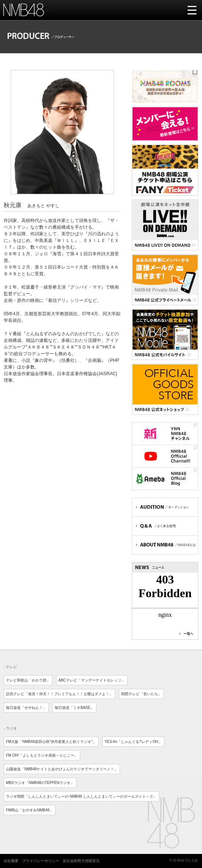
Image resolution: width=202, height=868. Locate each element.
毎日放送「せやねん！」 (26, 708)
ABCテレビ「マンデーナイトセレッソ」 (92, 680)
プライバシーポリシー (41, 861)
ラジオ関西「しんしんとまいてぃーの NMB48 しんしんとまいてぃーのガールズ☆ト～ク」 (81, 796)
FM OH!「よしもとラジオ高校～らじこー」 (42, 755)
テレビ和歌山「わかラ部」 (28, 680)
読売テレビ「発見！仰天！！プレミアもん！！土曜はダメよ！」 (59, 694)
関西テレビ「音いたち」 (141, 694)
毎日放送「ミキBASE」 (74, 708)
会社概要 (11, 861)
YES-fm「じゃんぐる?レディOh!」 (133, 742)
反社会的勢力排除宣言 (81, 861)
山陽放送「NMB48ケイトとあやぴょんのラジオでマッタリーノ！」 (62, 769)
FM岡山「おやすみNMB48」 (30, 810)
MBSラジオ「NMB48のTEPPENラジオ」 (40, 783)
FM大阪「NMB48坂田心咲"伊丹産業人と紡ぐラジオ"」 (51, 742)
